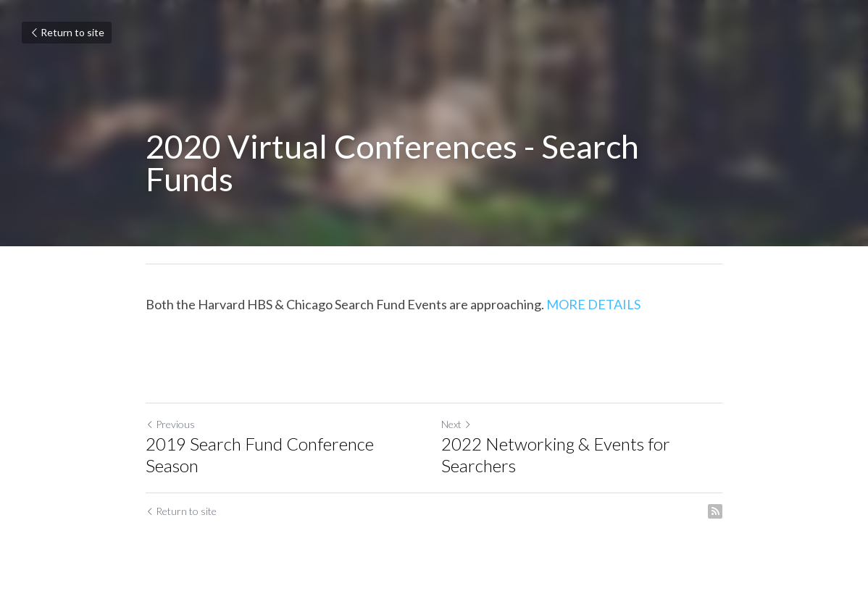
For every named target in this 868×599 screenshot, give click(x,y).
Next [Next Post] (456, 424)
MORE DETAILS (593, 304)
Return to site (67, 32)
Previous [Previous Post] (170, 424)
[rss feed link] (715, 511)
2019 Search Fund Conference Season (260, 455)
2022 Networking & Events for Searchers (556, 455)
